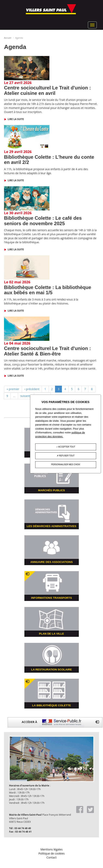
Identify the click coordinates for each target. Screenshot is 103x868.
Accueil (8, 38)
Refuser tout (66, 456)
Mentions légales (52, 849)
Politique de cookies (51, 853)
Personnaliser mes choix (66, 465)
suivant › (26, 396)
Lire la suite (15, 119)
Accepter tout (66, 447)
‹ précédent (32, 389)
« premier (13, 389)
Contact (51, 857)
